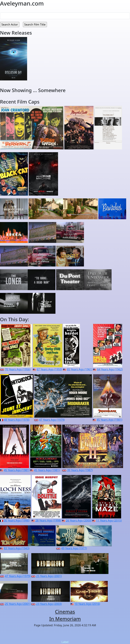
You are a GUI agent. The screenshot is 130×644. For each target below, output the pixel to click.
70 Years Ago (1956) (18, 369)
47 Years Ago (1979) (52, 420)
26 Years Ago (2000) (79, 520)
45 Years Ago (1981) (109, 420)
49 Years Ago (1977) (74, 548)
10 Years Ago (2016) (87, 604)
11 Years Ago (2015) (109, 520)
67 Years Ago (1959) (49, 369)
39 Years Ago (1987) (80, 470)
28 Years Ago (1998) (48, 520)
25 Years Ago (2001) (49, 576)
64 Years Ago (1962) (110, 369)
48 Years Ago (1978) (17, 420)
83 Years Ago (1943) (17, 548)
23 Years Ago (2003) (49, 604)
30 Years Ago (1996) (17, 520)
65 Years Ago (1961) (80, 369)
